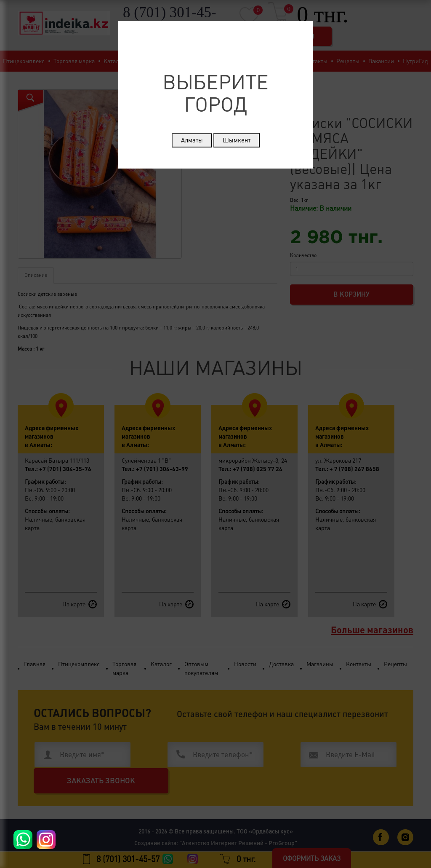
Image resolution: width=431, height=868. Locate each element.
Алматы (192, 140)
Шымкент (237, 140)
